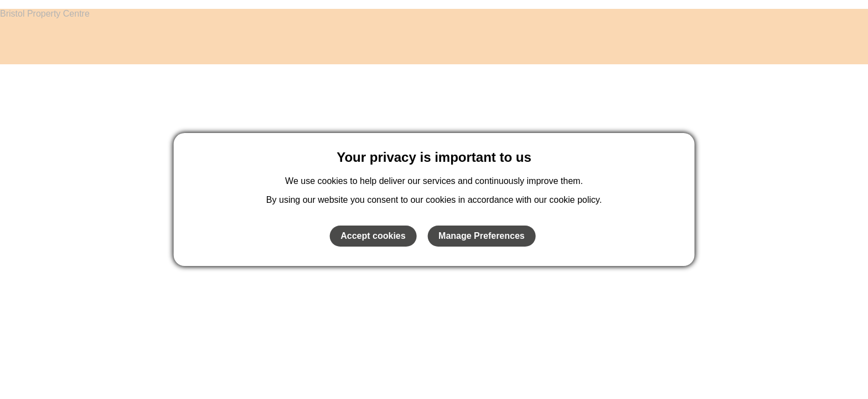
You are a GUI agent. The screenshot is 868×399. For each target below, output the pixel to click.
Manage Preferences (482, 236)
